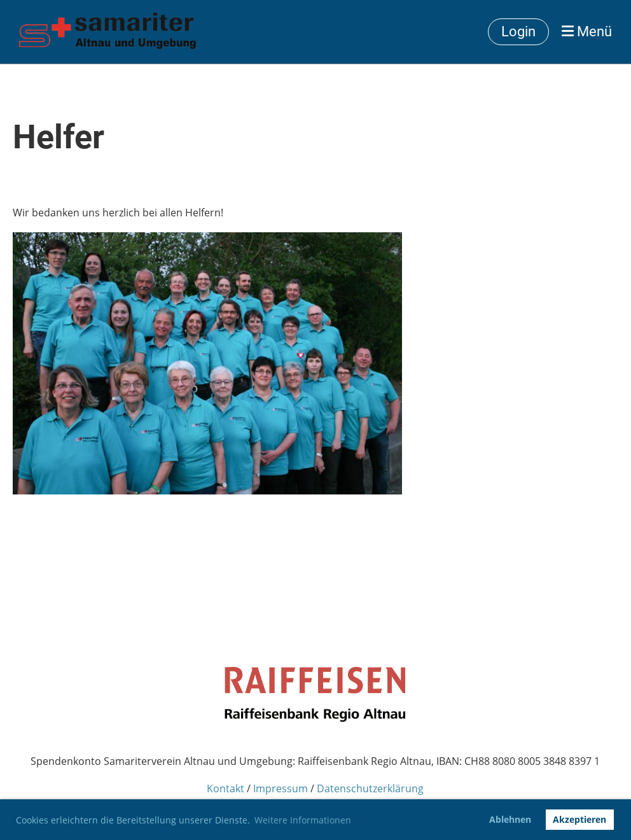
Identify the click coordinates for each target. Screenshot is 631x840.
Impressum (281, 788)
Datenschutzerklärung (370, 788)
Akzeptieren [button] (579, 819)
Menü (587, 31)
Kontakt (225, 788)
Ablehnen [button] (510, 819)
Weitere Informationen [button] (303, 820)
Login (518, 31)
